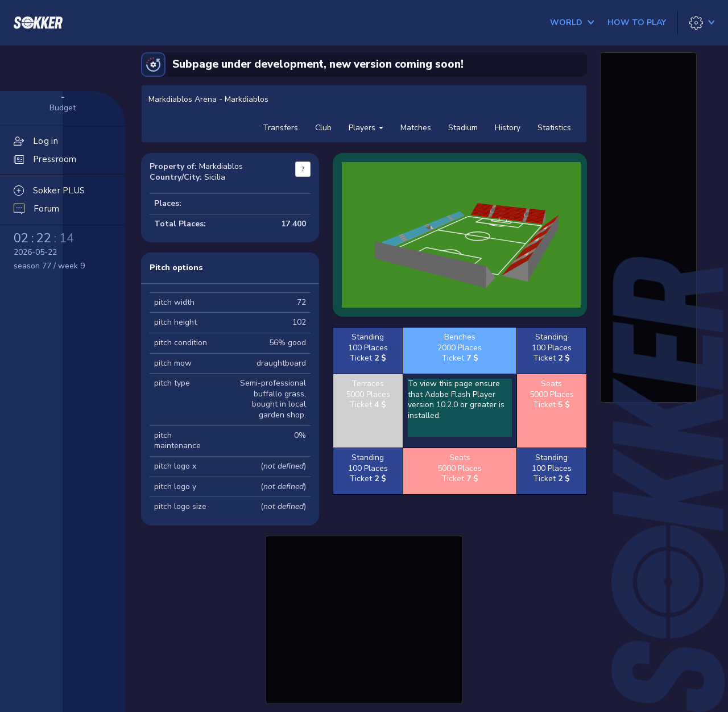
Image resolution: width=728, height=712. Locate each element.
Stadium (463, 128)
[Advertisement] (364, 618)
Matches (416, 128)
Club (323, 128)
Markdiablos (221, 166)
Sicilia (215, 177)
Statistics (554, 128)
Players (366, 128)
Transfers (280, 128)
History (508, 128)
